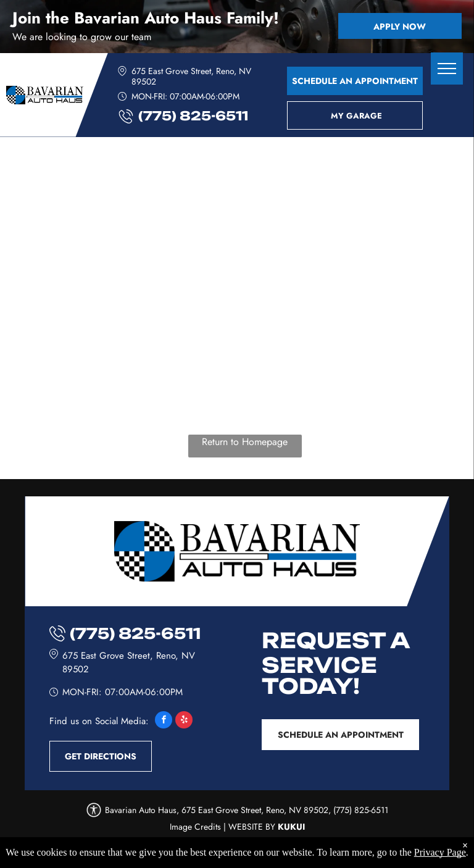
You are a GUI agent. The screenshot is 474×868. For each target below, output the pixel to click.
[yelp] (184, 721)
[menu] (447, 69)
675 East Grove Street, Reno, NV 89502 (191, 76)
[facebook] (164, 721)
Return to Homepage (245, 442)
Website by (252, 827)
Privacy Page (440, 854)
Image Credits (195, 827)
